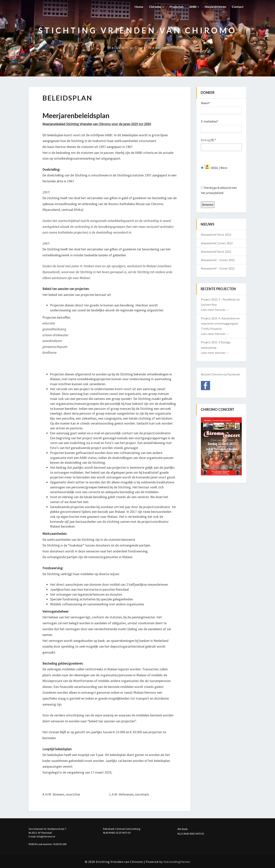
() (213, 140)
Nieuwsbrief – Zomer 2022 (218, 260)
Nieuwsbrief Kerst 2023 (216, 235)
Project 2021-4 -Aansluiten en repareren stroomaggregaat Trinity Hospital (220, 323)
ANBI (194, 7)
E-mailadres (209, 121)
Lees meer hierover (215, 310)
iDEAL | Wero (214, 167)
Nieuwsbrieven (215, 7)
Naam (205, 103)
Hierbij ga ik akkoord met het (219, 190)
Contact (238, 7)
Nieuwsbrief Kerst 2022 (216, 252)
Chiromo (156, 7)
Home (139, 7)
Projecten (177, 7)
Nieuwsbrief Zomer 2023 (217, 243)
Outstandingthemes (177, 862)
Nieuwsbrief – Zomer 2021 (218, 268)
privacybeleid (215, 193)
